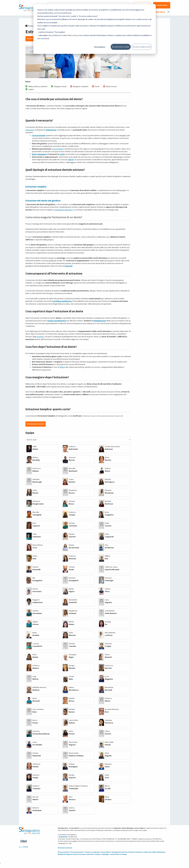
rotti (62, 154)
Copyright (105, 854)
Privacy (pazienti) (77, 852)
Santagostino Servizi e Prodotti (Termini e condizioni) (132, 852)
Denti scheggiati (39, 154)
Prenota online (162, 5)
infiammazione (100, 321)
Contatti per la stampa (118, 854)
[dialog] (95, 29)
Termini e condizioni (92, 852)
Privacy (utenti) (64, 852)
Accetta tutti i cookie (121, 47)
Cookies (98, 854)
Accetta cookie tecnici (142, 47)
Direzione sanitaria (65, 848)
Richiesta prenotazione (36, 424)
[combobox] (78, 440)
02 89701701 (63, 837)
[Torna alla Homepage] (29, 8)
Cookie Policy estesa (70, 35)
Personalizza (100, 47)
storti (71, 160)
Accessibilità (106, 852)
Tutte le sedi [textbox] (31, 440)
